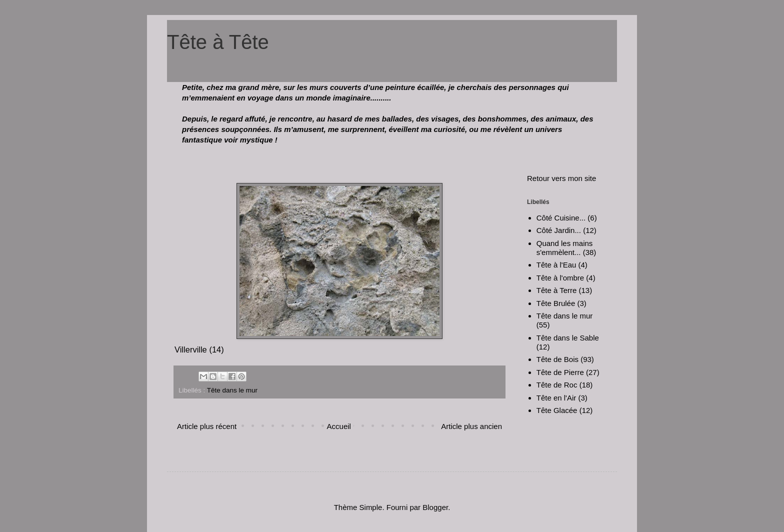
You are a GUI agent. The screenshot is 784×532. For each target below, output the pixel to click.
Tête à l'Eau (556, 265)
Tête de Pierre (560, 372)
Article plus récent (207, 426)
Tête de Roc (557, 385)
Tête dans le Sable (568, 338)
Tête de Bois (557, 359)
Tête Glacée (557, 410)
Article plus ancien (471, 426)
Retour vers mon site (561, 178)
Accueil (339, 426)
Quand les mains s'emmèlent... (565, 248)
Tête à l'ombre (560, 278)
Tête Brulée (556, 303)
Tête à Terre (557, 290)
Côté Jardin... (559, 230)
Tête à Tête (218, 42)
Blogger (435, 507)
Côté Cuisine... (561, 218)
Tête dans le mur (232, 390)
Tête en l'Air (556, 398)
